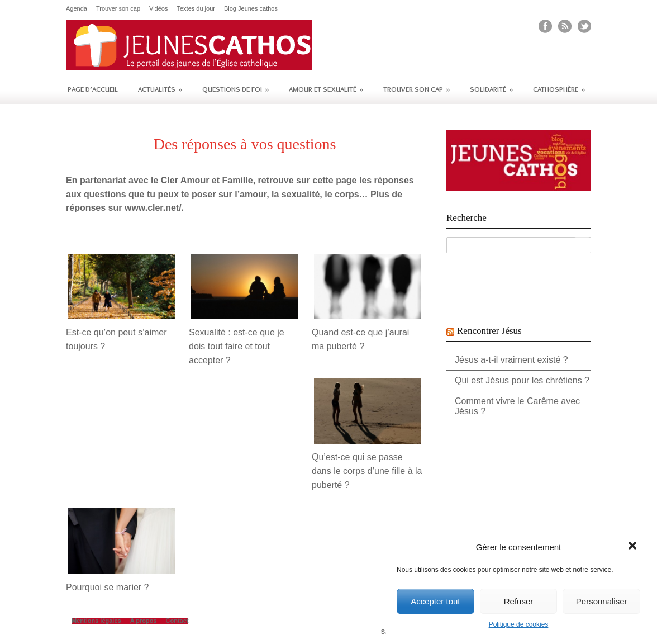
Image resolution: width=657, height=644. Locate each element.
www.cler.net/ (153, 208)
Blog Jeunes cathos (251, 9)
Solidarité (491, 89)
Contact (177, 621)
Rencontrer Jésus (489, 331)
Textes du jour (196, 9)
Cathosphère (559, 89)
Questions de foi (235, 89)
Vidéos (158, 9)
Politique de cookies (519, 624)
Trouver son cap (118, 9)
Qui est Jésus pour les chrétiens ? (522, 380)
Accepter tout (435, 601)
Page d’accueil (93, 89)
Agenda (77, 9)
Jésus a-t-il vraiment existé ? (511, 360)
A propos (144, 621)
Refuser (519, 601)
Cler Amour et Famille (207, 180)
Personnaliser (602, 601)
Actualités (160, 89)
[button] (634, 547)
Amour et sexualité (326, 89)
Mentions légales (96, 621)
